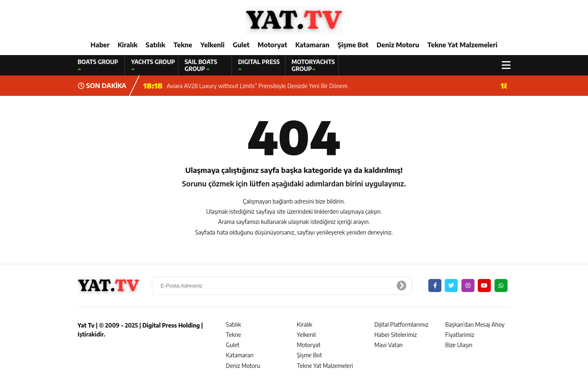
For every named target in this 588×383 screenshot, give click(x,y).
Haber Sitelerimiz (396, 335)
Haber (100, 45)
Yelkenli (213, 45)
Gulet (241, 45)
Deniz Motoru (398, 45)
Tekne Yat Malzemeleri (462, 45)
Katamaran (312, 45)
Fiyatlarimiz (460, 335)
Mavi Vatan (389, 345)
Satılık (156, 45)
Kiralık (128, 45)
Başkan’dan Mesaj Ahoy (475, 324)
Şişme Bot (353, 45)
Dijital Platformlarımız (401, 324)
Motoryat (272, 45)
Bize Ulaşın (459, 345)
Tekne (183, 45)
